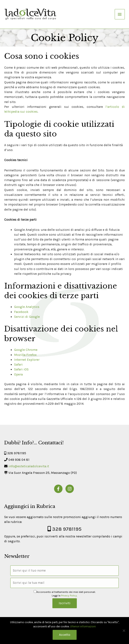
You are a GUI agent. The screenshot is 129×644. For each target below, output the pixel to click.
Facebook (21, 312)
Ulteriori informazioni (83, 626)
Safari (18, 365)
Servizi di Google (27, 317)
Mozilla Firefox (25, 355)
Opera (18, 374)
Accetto (65, 635)
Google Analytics (27, 307)
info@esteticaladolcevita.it (29, 466)
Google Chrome (26, 350)
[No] (124, 631)
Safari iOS (21, 369)
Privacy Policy (69, 596)
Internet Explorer (27, 360)
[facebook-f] (59, 489)
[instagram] (70, 489)
